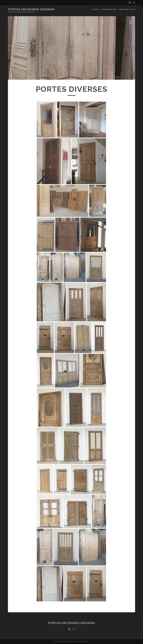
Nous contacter (127, 9)
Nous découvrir (109, 9)
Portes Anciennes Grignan (31, 9)
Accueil (96, 9)
